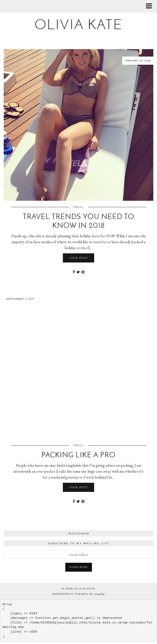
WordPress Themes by (79, 594)
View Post (78, 258)
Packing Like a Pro (78, 455)
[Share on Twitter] (78, 272)
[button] (150, 6)
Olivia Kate (78, 26)
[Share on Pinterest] (83, 272)
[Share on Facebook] (74, 272)
